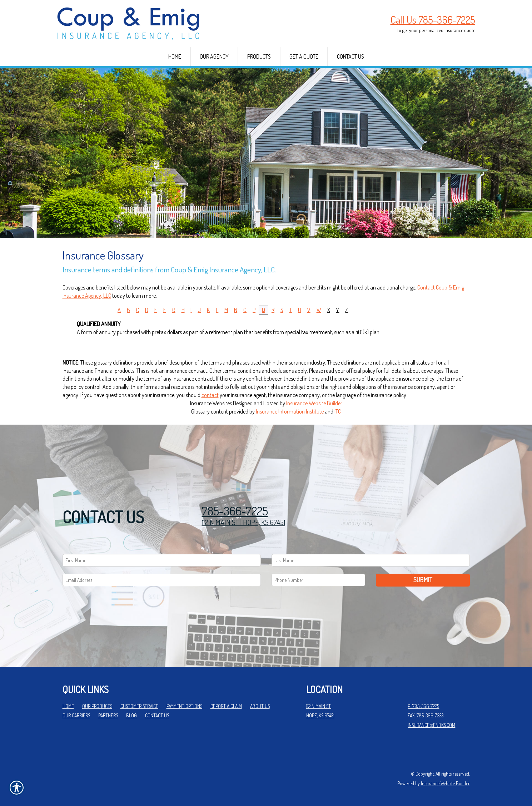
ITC (338, 411)
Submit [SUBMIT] (423, 580)
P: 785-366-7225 (423, 706)
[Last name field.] (371, 560)
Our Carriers (76, 715)
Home (68, 706)
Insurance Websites (211, 403)
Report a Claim (226, 706)
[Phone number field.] (319, 580)
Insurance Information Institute (290, 411)
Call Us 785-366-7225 (433, 20)
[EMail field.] (162, 580)
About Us (260, 706)
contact (210, 395)
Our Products (97, 706)
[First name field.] (162, 560)
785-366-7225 (235, 511)
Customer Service (139, 706)
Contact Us (157, 715)
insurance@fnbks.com (431, 725)
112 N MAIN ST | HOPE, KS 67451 (243, 522)
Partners (108, 715)
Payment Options (184, 706)
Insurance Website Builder (314, 403)
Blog (131, 715)
